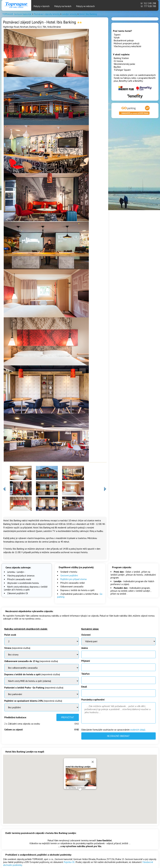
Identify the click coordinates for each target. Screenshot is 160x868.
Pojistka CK (69, 862)
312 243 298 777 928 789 (148, 5)
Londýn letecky (69, 14)
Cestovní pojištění (69, 575)
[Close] (93, 762)
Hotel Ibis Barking (88, 14)
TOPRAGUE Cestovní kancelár (17, 14)
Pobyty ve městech (85, 6)
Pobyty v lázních (42, 6)
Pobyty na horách (63, 6)
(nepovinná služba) (17, 648)
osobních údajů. (138, 730)
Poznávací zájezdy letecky (47, 14)
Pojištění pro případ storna (73, 579)
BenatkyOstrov (42, 681)
